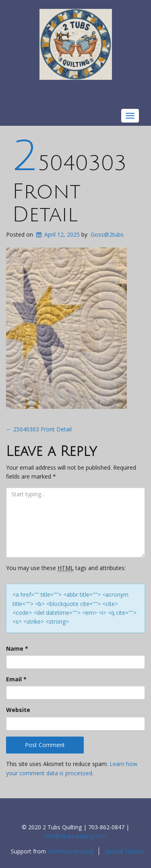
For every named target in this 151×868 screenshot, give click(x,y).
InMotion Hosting (70, 851)
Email (16, 679)
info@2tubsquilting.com (76, 836)
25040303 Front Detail (69, 189)
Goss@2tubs (107, 234)
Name (17, 648)
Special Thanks (124, 851)
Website (18, 710)
